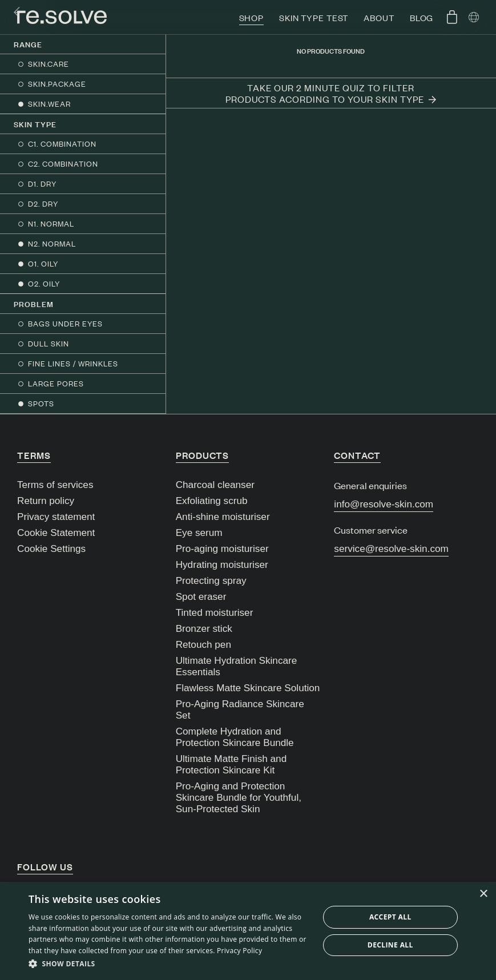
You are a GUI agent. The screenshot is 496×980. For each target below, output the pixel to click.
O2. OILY (44, 283)
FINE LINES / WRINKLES (73, 363)
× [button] (483, 894)
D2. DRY (43, 203)
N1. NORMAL (51, 223)
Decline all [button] (390, 945)
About (379, 17)
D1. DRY (42, 184)
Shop (252, 17)
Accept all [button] (390, 917)
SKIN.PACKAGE (57, 84)
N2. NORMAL (52, 243)
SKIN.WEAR (49, 104)
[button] (169, 964)
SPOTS (41, 403)
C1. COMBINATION (62, 144)
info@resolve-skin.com (384, 504)
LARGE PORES (56, 383)
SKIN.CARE (49, 64)
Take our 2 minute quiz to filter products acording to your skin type (331, 93)
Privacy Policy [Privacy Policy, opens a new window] (239, 951)
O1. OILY (43, 263)
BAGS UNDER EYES (65, 323)
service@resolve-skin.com (391, 549)
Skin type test (314, 17)
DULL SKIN (49, 343)
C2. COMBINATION (63, 164)
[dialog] (248, 931)
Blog (422, 17)
